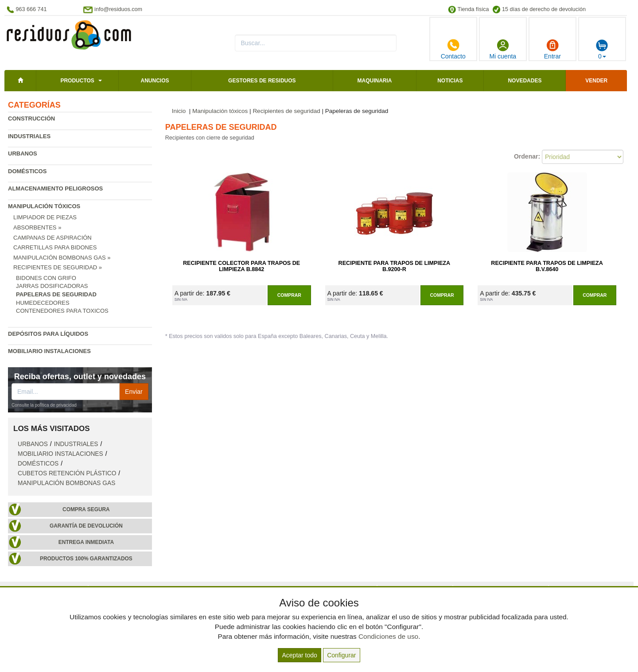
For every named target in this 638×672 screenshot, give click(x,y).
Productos (77, 81)
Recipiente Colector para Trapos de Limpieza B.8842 (241, 266)
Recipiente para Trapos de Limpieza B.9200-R (395, 266)
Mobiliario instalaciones (49, 351)
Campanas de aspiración (53, 238)
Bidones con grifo (46, 278)
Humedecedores (43, 303)
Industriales (29, 136)
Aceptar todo (299, 655)
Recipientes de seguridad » (58, 267)
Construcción (31, 118)
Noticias (450, 81)
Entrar (552, 49)
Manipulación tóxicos (44, 206)
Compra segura (86, 509)
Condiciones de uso (388, 636)
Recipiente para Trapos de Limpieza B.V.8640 (547, 266)
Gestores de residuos (262, 81)
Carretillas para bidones (55, 247)
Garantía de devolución (86, 526)
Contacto (453, 49)
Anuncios (155, 81)
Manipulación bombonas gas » (62, 258)
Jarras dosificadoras (52, 286)
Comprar (289, 295)
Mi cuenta (503, 49)
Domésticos (27, 171)
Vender (596, 81)
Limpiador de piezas (45, 217)
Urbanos (23, 153)
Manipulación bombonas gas (66, 483)
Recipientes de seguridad (286, 111)
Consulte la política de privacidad (44, 405)
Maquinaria (375, 81)
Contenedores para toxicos (62, 311)
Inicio (179, 111)
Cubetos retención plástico (67, 473)
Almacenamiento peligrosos (55, 188)
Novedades (525, 81)
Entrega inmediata (86, 542)
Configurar (341, 655)
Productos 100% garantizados (86, 559)
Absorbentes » (37, 227)
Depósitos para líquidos (48, 334)
